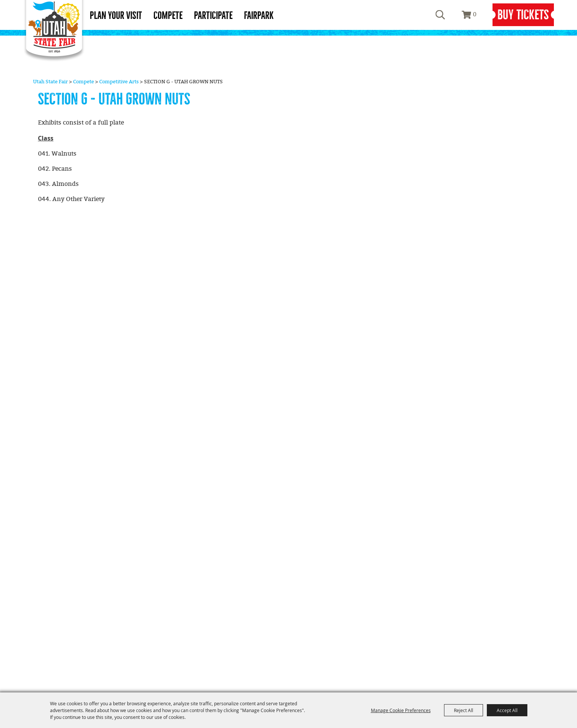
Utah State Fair (50, 82)
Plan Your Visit (116, 16)
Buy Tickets (523, 15)
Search (440, 15)
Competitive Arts (119, 82)
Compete (168, 16)
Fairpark (259, 16)
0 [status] (475, 15)
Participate (213, 16)
